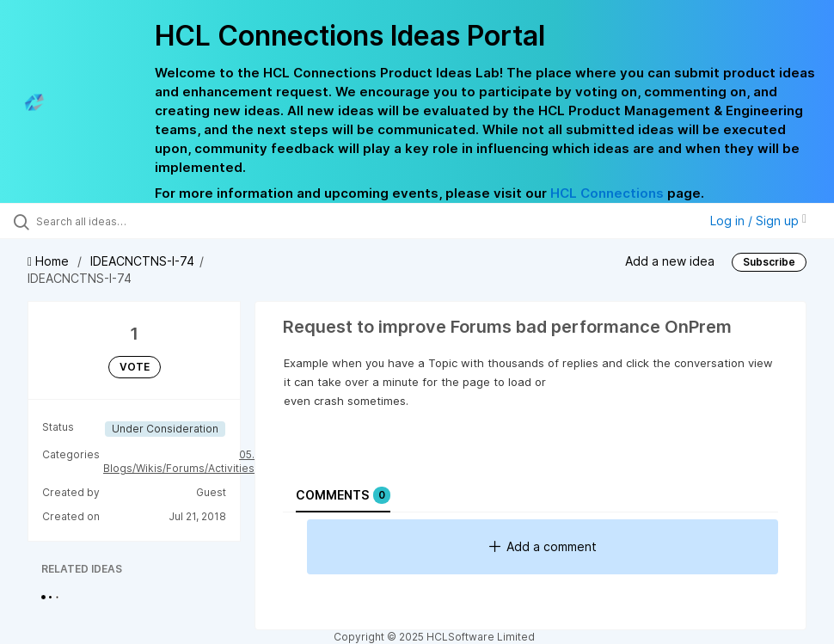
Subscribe (769, 262)
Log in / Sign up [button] (758, 221)
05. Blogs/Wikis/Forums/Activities (179, 461)
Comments (343, 495)
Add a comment (543, 546)
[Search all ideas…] (116, 221)
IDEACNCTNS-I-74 (142, 261)
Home (50, 261)
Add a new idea (670, 261)
